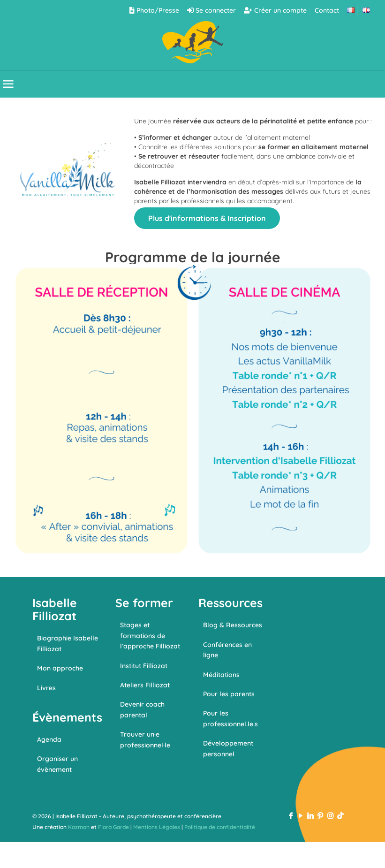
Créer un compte (275, 10)
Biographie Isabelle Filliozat (68, 643)
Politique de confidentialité (220, 827)
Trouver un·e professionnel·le (145, 739)
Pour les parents (229, 694)
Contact (327, 10)
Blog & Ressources (233, 625)
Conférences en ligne (227, 650)
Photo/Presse (154, 10)
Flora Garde (113, 827)
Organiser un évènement (57, 764)
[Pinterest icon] (321, 816)
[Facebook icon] (291, 816)
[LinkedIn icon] (311, 816)
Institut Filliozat (144, 666)
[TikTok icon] (340, 816)
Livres (46, 688)
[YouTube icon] (301, 816)
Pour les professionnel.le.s (230, 718)
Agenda (49, 739)
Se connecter (211, 10)
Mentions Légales (157, 827)
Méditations (221, 675)
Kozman (79, 827)
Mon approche (60, 668)
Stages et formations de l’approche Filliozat (150, 636)
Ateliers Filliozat (145, 685)
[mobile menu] (8, 84)
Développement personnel (228, 748)
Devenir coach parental (142, 709)
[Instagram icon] (330, 816)
